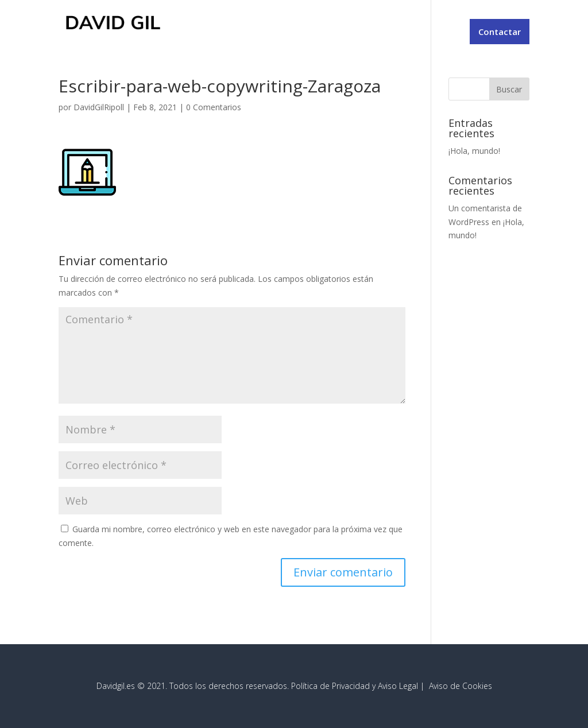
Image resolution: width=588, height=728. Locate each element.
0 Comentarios (214, 107)
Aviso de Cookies (461, 686)
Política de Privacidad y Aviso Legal (355, 686)
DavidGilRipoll (99, 107)
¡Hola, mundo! (474, 151)
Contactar (500, 32)
